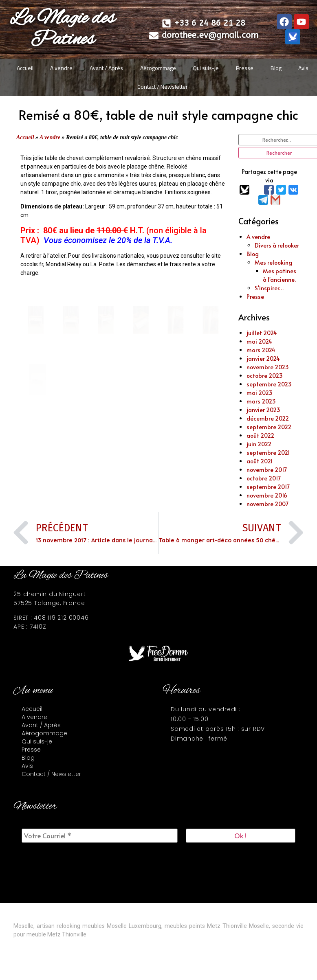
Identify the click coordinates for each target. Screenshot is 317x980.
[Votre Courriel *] (100, 836)
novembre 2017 (267, 470)
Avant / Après (106, 68)
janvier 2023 (263, 410)
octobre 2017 (264, 478)
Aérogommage (158, 68)
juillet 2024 (262, 333)
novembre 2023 (268, 367)
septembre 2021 (268, 453)
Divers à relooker (277, 245)
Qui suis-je (206, 68)
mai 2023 (260, 393)
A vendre (61, 68)
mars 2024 (261, 350)
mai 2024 (259, 341)
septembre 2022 (269, 427)
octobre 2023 (265, 376)
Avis (303, 68)
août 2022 (260, 435)
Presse (245, 68)
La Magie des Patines (62, 29)
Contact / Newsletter (163, 87)
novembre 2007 (267, 504)
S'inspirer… (269, 288)
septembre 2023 (269, 384)
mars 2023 (261, 401)
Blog (276, 68)
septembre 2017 (268, 487)
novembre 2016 (267, 495)
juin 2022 (259, 444)
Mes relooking (273, 262)
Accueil (25, 68)
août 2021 (260, 461)
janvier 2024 (263, 358)
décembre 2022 (268, 418)
